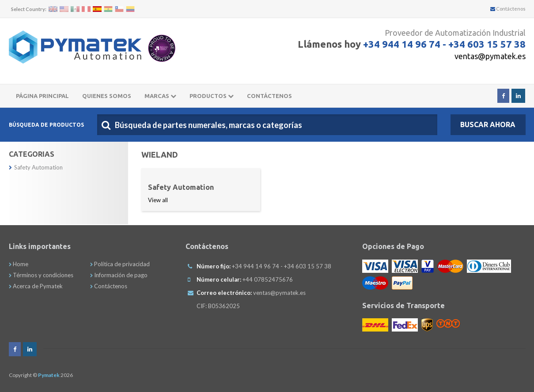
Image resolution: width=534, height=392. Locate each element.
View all (158, 200)
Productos (212, 96)
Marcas (160, 96)
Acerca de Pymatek (36, 286)
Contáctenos (508, 9)
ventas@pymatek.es (490, 56)
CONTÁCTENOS (269, 96)
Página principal (42, 96)
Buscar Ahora (488, 124)
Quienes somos (107, 96)
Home (19, 264)
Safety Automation (36, 167)
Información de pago (119, 275)
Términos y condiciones (41, 275)
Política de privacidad (120, 264)
